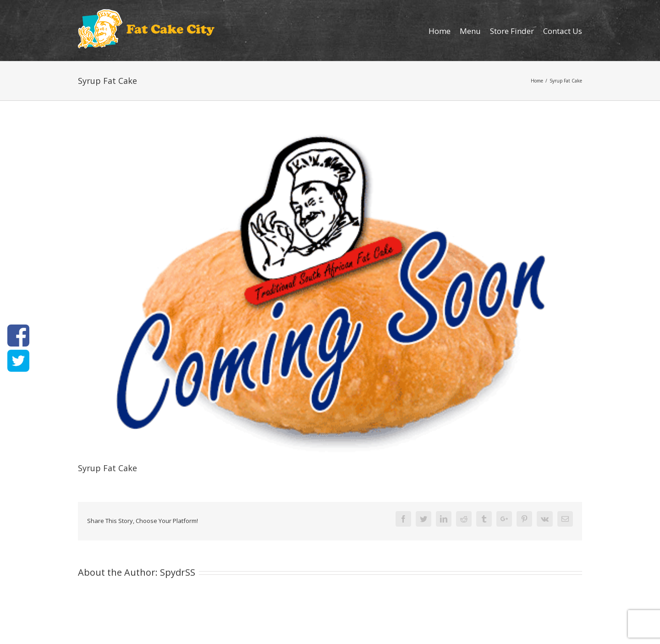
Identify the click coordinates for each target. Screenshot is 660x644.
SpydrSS (178, 572)
